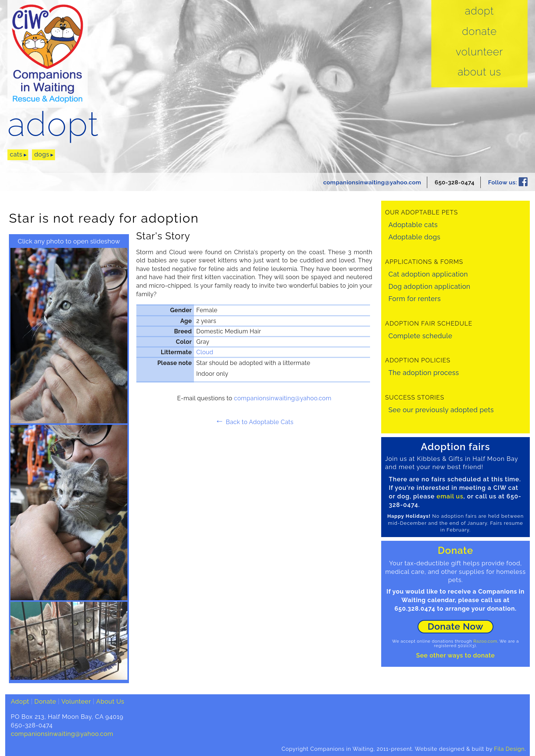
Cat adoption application (428, 274)
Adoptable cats (413, 225)
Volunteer (480, 52)
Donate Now (455, 626)
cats (16, 154)
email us (450, 496)
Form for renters (414, 299)
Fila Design (509, 749)
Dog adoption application (429, 286)
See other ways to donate (455, 655)
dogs (42, 154)
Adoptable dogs (414, 237)
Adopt (479, 11)
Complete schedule (420, 336)
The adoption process (424, 373)
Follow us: (508, 182)
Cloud (205, 352)
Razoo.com (485, 641)
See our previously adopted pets (441, 410)
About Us (479, 72)
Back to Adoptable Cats (254, 422)
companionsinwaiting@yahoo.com (372, 182)
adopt (53, 124)
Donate (479, 32)
